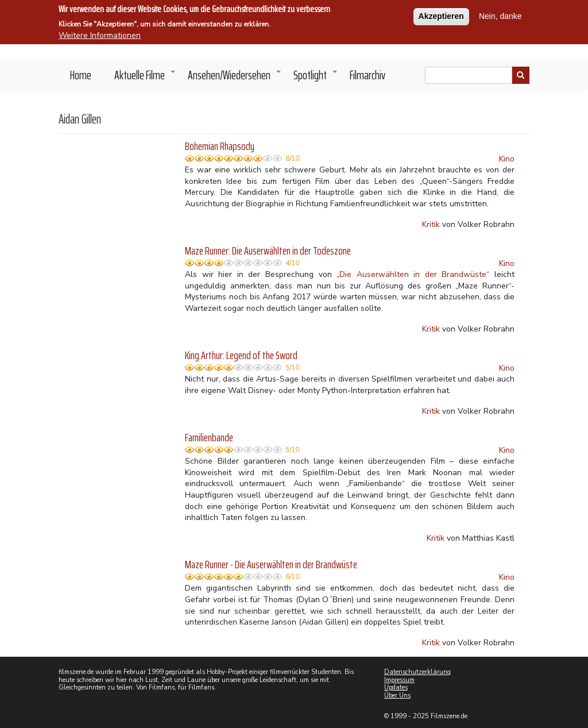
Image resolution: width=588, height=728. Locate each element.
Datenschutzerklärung (417, 672)
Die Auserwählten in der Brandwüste (413, 274)
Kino (507, 159)
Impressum (399, 680)
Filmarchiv (367, 75)
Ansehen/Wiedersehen (235, 78)
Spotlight (316, 78)
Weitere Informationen (100, 33)
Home (81, 75)
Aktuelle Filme (145, 78)
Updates (396, 687)
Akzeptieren (441, 14)
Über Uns (397, 696)
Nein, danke (500, 14)
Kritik (431, 224)
